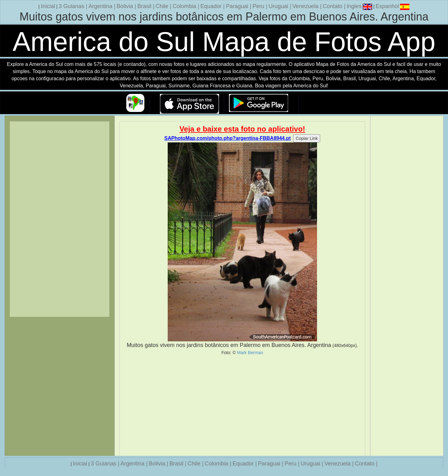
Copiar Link (307, 138)
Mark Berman (250, 353)
